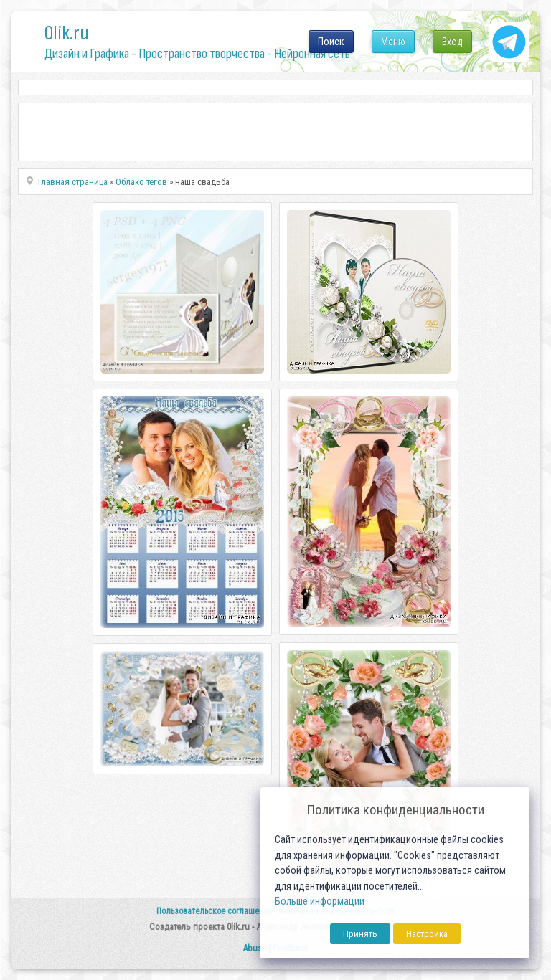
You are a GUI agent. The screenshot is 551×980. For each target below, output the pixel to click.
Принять (360, 934)
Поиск (331, 42)
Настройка (427, 934)
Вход (452, 42)
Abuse (254, 948)
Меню (393, 42)
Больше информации (320, 901)
